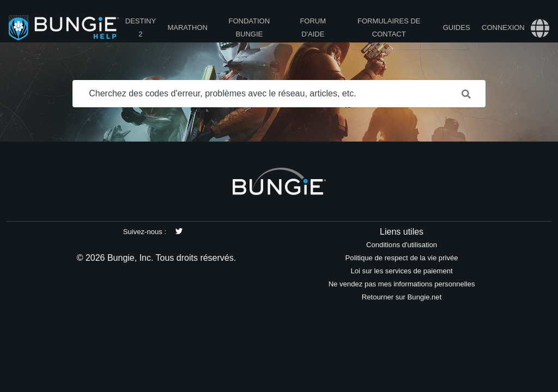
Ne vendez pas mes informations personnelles (402, 284)
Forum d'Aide (313, 27)
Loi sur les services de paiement (401, 271)
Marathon (187, 27)
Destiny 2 (141, 27)
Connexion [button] (503, 27)
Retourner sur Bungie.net (402, 297)
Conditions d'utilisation (402, 245)
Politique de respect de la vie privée (402, 258)
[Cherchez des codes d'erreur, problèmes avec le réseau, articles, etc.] (279, 94)
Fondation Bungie (250, 27)
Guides (457, 27)
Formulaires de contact (389, 27)
